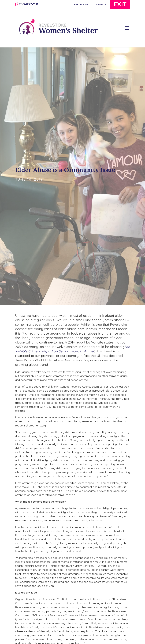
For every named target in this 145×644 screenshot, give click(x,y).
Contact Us (80, 4)
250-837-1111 (27, 4)
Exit (120, 4)
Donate (101, 4)
